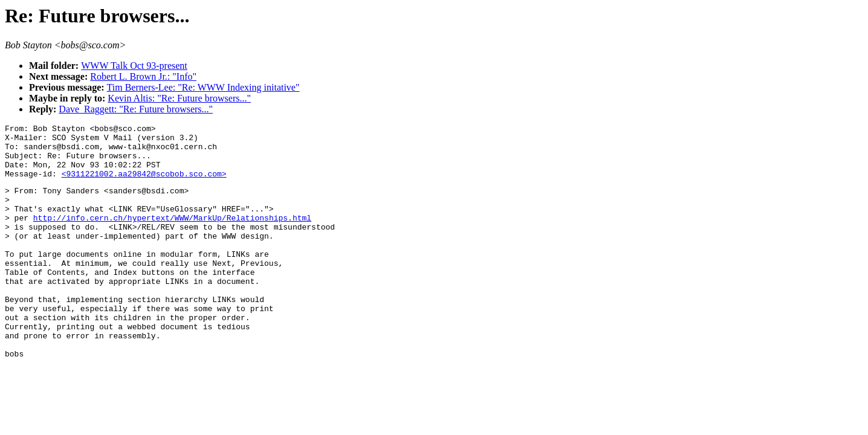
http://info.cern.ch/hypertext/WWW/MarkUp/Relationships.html (172, 236)
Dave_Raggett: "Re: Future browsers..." (136, 109)
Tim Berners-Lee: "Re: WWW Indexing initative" (203, 87)
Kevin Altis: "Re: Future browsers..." (179, 98)
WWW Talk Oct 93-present (134, 66)
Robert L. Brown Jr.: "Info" (143, 76)
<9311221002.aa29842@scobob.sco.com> (144, 184)
